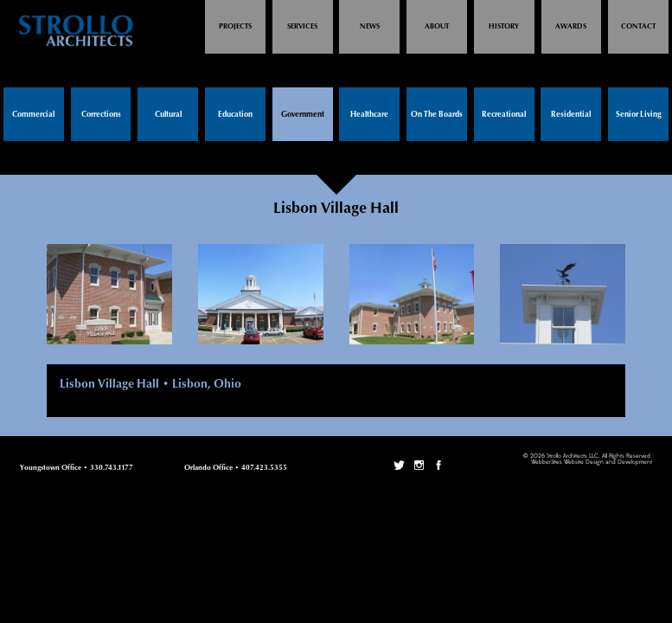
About (437, 26)
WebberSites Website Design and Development (592, 462)
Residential (571, 115)
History (504, 26)
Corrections (101, 115)
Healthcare (369, 115)
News (370, 26)
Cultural (168, 115)
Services (302, 26)
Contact (638, 26)
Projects (235, 26)
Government (303, 115)
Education (235, 115)
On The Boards (437, 115)
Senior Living (639, 115)
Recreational (504, 115)
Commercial (33, 115)
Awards (571, 26)
